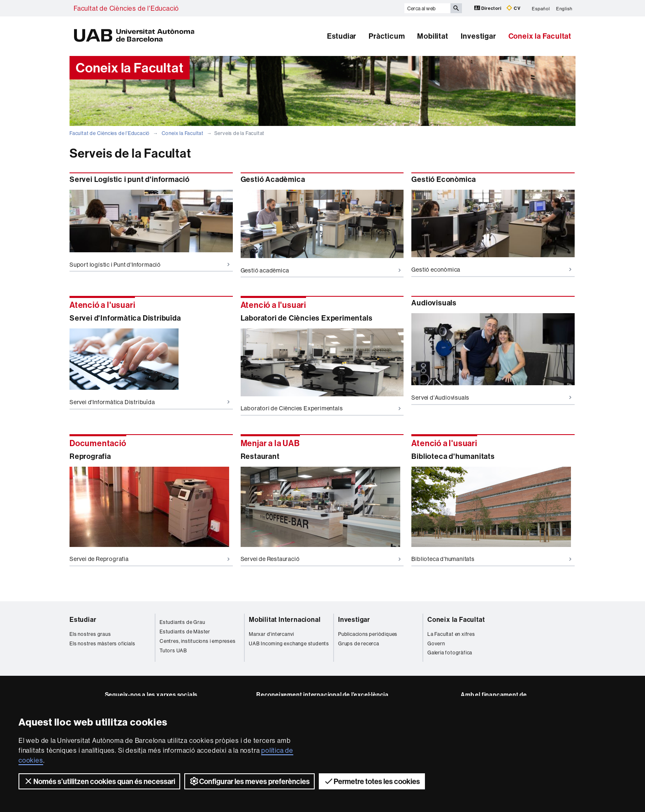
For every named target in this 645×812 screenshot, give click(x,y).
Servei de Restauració (321, 559)
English (564, 8)
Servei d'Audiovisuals (491, 398)
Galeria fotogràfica (450, 653)
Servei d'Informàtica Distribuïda (150, 402)
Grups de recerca (359, 643)
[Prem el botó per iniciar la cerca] (456, 8)
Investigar (478, 36)
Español (541, 8)
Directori (488, 8)
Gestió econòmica (491, 270)
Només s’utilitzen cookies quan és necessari (99, 781)
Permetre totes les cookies (372, 781)
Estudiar (342, 36)
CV (513, 8)
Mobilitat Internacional (285, 619)
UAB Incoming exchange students (289, 643)
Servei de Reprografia (150, 559)
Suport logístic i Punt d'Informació (150, 265)
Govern (436, 643)
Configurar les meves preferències (249, 781)
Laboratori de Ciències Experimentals (321, 408)
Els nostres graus (90, 634)
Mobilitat (433, 36)
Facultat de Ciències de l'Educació (126, 8)
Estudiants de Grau (182, 622)
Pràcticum (387, 36)
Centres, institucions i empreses (198, 641)
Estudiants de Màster (185, 632)
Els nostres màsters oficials (102, 643)
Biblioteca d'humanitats (491, 559)
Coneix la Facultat (540, 36)
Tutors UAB (173, 650)
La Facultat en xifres (451, 634)
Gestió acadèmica (321, 270)
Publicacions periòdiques (368, 634)
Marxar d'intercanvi (271, 634)
